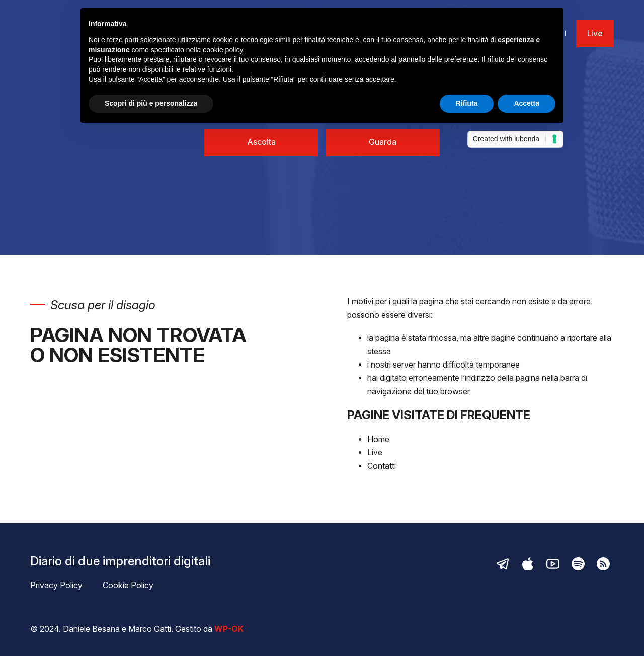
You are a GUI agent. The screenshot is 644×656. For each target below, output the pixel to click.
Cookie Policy (128, 585)
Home (378, 439)
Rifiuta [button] (467, 103)
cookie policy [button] (223, 50)
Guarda (383, 142)
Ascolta (261, 142)
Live (595, 33)
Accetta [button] (527, 103)
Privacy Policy (56, 585)
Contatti (382, 466)
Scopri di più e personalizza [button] (151, 103)
